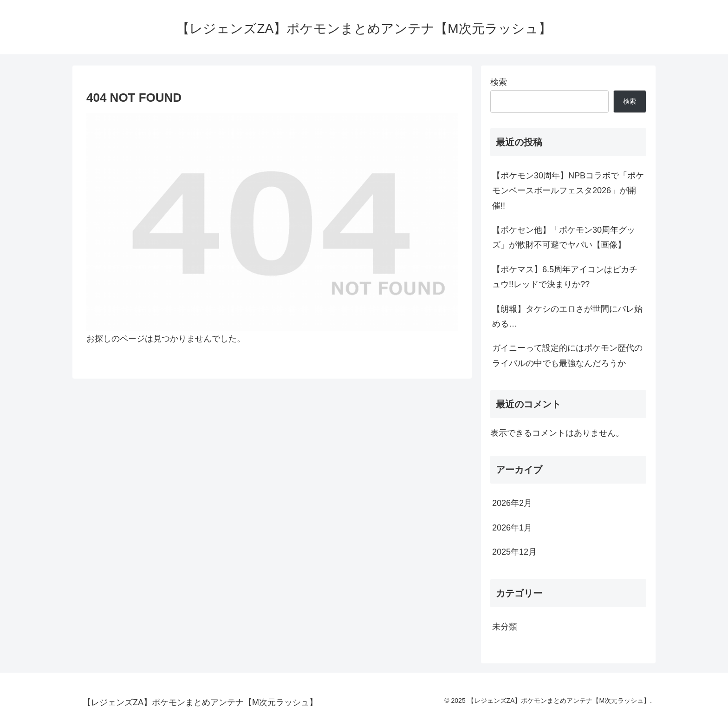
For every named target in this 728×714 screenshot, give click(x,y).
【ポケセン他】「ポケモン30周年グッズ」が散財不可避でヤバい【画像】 (564, 237)
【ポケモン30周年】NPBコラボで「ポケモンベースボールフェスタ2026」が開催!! (568, 191)
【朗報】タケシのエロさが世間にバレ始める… (567, 316)
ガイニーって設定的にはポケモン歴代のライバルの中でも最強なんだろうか (567, 355)
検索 (499, 82)
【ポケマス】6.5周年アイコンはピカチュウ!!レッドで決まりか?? (565, 277)
